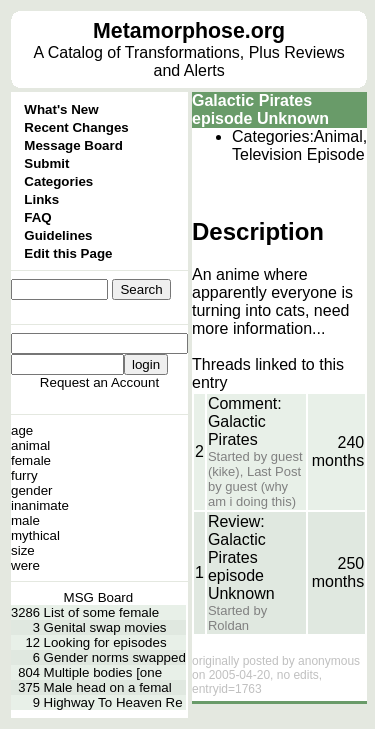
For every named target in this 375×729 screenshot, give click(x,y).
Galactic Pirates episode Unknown (260, 109)
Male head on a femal (108, 687)
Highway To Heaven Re (113, 702)
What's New (61, 109)
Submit (46, 163)
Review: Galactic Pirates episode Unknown (241, 557)
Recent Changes (76, 127)
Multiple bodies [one (103, 672)
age (22, 430)
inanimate (40, 505)
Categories (58, 181)
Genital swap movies (105, 627)
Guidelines (58, 235)
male (25, 520)
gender (32, 490)
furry (24, 475)
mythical (35, 535)
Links (41, 199)
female (31, 460)
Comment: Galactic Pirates (245, 421)
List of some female (102, 612)
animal (30, 445)
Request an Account (99, 382)
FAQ (37, 217)
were (25, 565)
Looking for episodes (105, 642)
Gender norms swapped (115, 657)
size (23, 550)
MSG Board (99, 597)
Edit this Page (68, 253)
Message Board (73, 145)
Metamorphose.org (189, 31)
